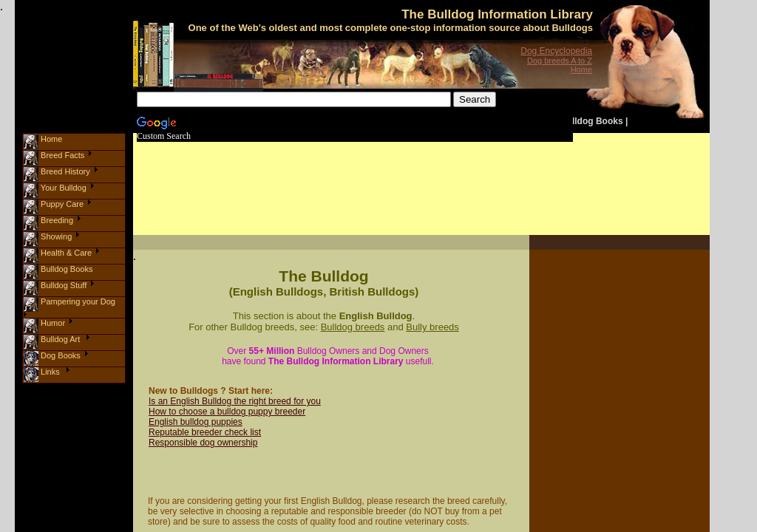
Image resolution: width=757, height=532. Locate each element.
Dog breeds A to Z (560, 61)
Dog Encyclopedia (556, 51)
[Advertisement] (413, 174)
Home (581, 69)
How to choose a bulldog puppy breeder (227, 412)
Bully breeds (432, 327)
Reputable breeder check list (205, 432)
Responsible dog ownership (203, 443)
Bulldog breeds (353, 327)
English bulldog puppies (196, 422)
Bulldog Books (592, 121)
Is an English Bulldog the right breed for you (235, 401)
